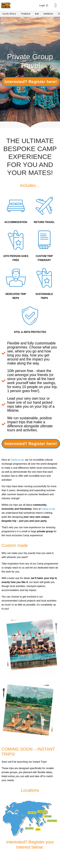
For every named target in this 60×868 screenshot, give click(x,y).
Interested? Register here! (31, 82)
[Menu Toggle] (56, 5)
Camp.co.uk (17, 460)
